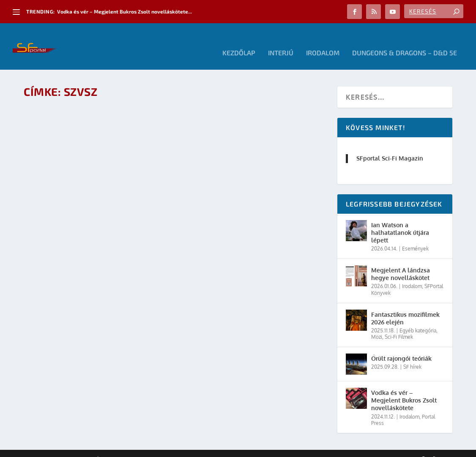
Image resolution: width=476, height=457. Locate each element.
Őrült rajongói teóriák (401, 346)
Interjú (281, 40)
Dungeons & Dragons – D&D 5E (405, 40)
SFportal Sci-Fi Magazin (390, 146)
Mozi (377, 324)
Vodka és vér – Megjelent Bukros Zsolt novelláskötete (404, 388)
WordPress (144, 447)
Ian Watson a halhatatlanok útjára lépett (400, 220)
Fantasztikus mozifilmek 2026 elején (405, 306)
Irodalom (323, 40)
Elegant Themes (70, 447)
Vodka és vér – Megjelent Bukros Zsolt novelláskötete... (124, 11)
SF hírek (412, 354)
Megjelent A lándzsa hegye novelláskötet (401, 261)
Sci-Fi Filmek (399, 324)
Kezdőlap (239, 40)
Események (415, 236)
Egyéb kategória (418, 318)
